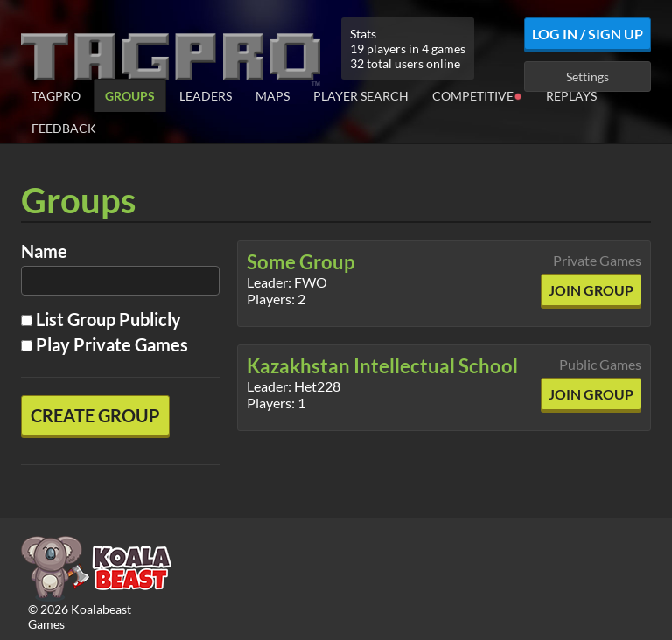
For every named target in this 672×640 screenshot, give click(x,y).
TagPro (56, 96)
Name (44, 251)
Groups (130, 96)
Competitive (477, 95)
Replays (571, 96)
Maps (273, 96)
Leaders (206, 96)
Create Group (95, 415)
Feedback (64, 128)
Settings (588, 77)
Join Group (591, 290)
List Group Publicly (101, 319)
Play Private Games (105, 344)
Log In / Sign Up (588, 34)
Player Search (361, 96)
